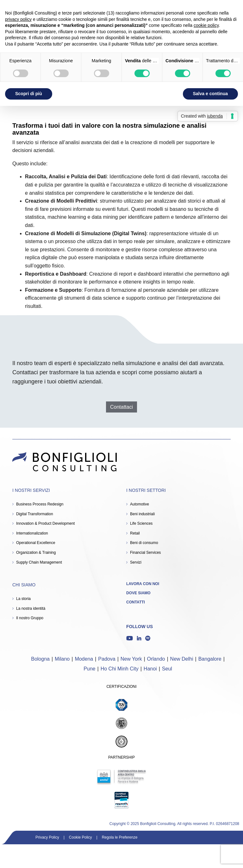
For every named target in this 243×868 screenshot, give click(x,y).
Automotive (140, 504)
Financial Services (145, 553)
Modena (84, 659)
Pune (89, 669)
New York (131, 659)
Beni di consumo (144, 543)
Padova (107, 659)
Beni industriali (142, 514)
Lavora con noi (143, 584)
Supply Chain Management (39, 562)
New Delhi (182, 659)
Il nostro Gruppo (30, 618)
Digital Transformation (35, 514)
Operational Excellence (36, 543)
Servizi (136, 562)
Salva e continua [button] (210, 94)
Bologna (40, 659)
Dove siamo (138, 593)
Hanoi (150, 669)
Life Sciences (141, 523)
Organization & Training (36, 553)
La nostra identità (31, 608)
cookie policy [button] (206, 25)
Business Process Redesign (40, 504)
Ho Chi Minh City (120, 669)
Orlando (156, 659)
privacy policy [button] (18, 19)
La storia (23, 599)
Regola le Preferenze (120, 837)
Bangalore (210, 659)
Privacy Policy (47, 837)
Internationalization (32, 533)
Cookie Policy (81, 837)
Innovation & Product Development (45, 523)
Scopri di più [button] (29, 94)
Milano (62, 659)
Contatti (136, 602)
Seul (167, 669)
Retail (135, 533)
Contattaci (121, 407)
